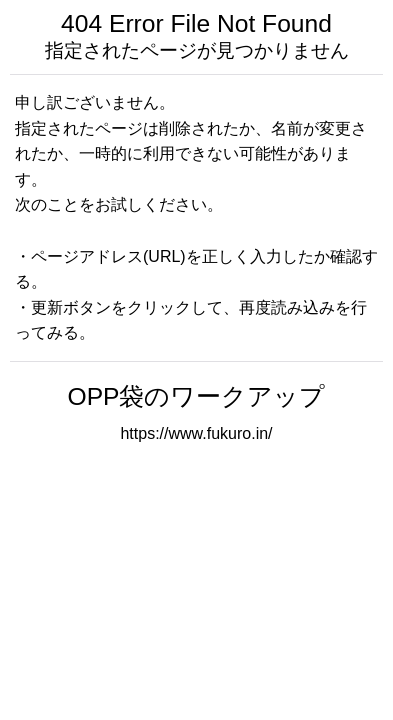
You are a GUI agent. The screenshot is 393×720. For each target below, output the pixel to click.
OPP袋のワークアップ (197, 396)
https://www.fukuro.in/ (196, 433)
